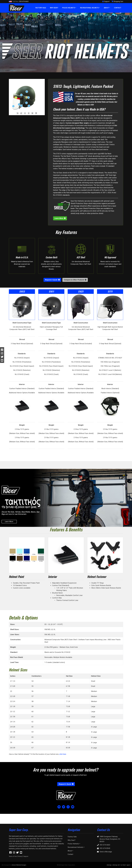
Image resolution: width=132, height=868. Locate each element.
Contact (118, 8)
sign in (128, 865)
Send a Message (104, 852)
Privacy (20, 856)
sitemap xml (116, 865)
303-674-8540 (104, 848)
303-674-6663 (19, 2)
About (106, 8)
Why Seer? (54, 8)
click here (62, 754)
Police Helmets (69, 8)
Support (26, 856)
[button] (75, 280)
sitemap (109, 865)
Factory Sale (41, 8)
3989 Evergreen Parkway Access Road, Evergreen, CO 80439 (109, 839)
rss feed (123, 865)
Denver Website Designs (19, 865)
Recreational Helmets (89, 8)
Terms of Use (13, 856)
